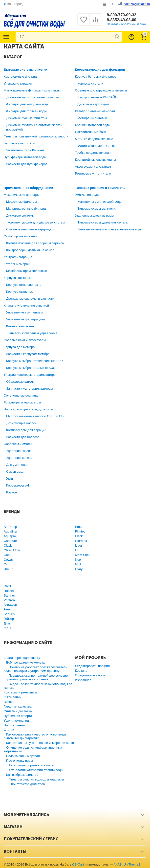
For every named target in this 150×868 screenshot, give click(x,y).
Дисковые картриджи (93, 104)
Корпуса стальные (20, 292)
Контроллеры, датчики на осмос (30, 250)
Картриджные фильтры (21, 77)
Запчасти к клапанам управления (32, 333)
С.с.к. (8, 628)
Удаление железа (19, 458)
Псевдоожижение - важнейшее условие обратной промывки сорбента (36, 677)
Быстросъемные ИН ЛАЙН (97, 97)
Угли (10, 479)
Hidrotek (81, 541)
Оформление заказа (90, 675)
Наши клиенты (15, 725)
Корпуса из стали (90, 83)
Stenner (9, 595)
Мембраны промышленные (27, 271)
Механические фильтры (21, 195)
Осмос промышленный (21, 236)
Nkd (78, 564)
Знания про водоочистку (22, 658)
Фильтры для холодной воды (28, 104)
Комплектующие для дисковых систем (36, 222)
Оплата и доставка (18, 711)
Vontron (9, 600)
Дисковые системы (20, 215)
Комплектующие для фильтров (100, 70)
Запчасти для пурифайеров (27, 164)
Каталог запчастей (20, 326)
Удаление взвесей (20, 451)
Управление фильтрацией (26, 319)
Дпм (7, 623)
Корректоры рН (18, 485)
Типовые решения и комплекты (100, 188)
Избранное (83, 680)
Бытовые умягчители (19, 143)
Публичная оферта (18, 716)
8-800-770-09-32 (121, 15)
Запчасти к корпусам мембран (29, 354)
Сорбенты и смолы (18, 444)
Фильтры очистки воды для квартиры (36, 779)
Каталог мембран (17, 264)
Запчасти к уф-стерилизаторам (30, 389)
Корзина (81, 671)
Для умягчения (17, 465)
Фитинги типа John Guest (96, 146)
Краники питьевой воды (93, 125)
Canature (10, 541)
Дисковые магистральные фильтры (33, 97)
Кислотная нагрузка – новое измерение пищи (40, 743)
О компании (13, 697)
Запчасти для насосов (23, 437)
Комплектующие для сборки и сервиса (35, 243)
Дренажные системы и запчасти (30, 299)
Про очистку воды (20, 761)
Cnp (7, 555)
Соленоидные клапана (21, 395)
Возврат (10, 702)
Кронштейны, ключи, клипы (96, 160)
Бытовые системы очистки (25, 70)
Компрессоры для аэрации (26, 430)
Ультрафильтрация (18, 83)
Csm (7, 564)
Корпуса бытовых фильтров (96, 77)
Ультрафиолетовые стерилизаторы (30, 375)
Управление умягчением (24, 312)
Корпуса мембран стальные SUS (31, 368)
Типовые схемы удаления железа (103, 222)
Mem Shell (83, 555)
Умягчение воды (87, 195)
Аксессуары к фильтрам (93, 167)
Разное (11, 492)
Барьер (9, 614)
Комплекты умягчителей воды (100, 202)
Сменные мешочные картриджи (30, 229)
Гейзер (9, 619)
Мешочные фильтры (21, 202)
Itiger (79, 545)
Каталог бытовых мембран (95, 111)
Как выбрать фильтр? (22, 775)
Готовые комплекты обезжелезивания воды (110, 229)
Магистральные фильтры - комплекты (32, 90)
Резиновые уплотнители (93, 173)
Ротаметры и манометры (22, 402)
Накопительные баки (91, 132)
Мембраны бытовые (93, 118)
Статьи (9, 730)
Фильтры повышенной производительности (36, 136)
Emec (79, 527)
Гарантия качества (18, 706)
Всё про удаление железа (25, 662)
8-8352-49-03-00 (121, 20)
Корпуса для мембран (20, 347)
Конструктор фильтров (28, 784)
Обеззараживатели (20, 382)
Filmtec (80, 531)
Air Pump (10, 527)
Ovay (79, 569)
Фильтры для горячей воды (26, 111)
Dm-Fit (9, 569)
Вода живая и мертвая (23, 756)
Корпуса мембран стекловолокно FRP (34, 361)
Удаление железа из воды (95, 215)
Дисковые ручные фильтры (26, 118)
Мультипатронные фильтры (27, 209)
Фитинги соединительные (94, 139)
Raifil (7, 586)
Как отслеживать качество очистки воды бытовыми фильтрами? (35, 736)
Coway (9, 560)
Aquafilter (11, 531)
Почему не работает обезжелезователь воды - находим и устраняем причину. (35, 669)
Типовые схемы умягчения (97, 209)
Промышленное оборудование (28, 188)
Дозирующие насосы (22, 423)
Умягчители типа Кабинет (25, 150)
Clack (8, 545)
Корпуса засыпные (18, 278)
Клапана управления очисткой (26, 305)
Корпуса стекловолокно (24, 285)
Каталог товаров (6, 37)
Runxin (9, 591)
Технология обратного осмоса (31, 765)
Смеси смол (15, 472)
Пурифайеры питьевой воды (25, 157)
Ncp (78, 560)
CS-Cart (78, 864)
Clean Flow (12, 550)
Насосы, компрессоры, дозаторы (28, 409)
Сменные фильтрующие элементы (101, 90)
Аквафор (10, 605)
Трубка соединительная (93, 153)
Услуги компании (16, 721)
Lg (77, 550)
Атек (7, 609)
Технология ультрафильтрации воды (36, 770)
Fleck (79, 536)
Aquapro (10, 536)
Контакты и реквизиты (20, 692)
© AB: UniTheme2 (127, 864)
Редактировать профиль (93, 666)
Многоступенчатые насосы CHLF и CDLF (37, 416)
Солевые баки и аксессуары (25, 340)
